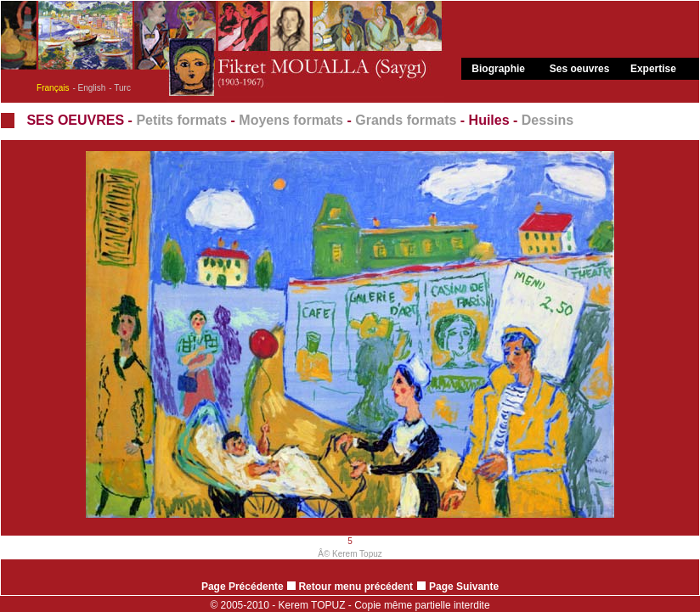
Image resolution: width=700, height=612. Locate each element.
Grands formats (406, 120)
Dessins (548, 120)
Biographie (498, 69)
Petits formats (181, 120)
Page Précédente (243, 587)
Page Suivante (464, 587)
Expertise (653, 69)
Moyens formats (291, 120)
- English (89, 88)
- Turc (120, 88)
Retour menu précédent (350, 587)
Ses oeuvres (580, 69)
